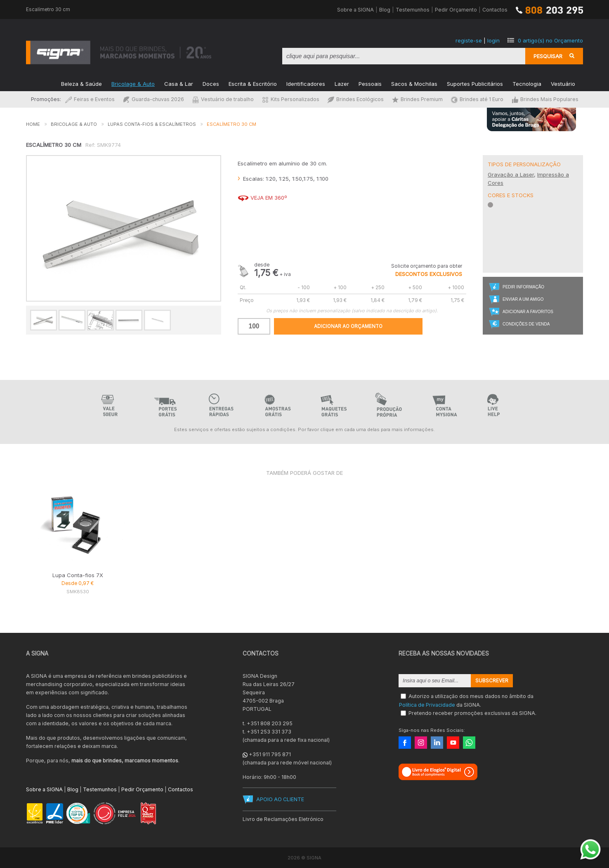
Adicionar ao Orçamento (348, 326)
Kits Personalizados (291, 99)
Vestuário (563, 83)
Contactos (495, 10)
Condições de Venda (526, 324)
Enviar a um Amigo (523, 299)
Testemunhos (413, 10)
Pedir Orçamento (456, 10)
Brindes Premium (417, 99)
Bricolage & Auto (133, 83)
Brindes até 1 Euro (477, 99)
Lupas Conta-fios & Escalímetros (152, 124)
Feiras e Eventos (90, 99)
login (493, 40)
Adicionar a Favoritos (528, 312)
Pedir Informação (523, 287)
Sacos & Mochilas (414, 83)
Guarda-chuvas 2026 (153, 99)
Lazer (342, 83)
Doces (211, 83)
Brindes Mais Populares (545, 99)
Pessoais (370, 83)
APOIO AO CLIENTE (280, 799)
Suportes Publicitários (475, 83)
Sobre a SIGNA (355, 10)
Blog (385, 10)
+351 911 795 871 (270, 754)
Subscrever (492, 681)
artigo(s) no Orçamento (550, 40)
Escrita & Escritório (253, 83)
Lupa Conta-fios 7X (78, 575)
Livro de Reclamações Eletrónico (283, 819)
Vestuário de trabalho (223, 99)
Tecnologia (527, 83)
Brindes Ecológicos (356, 99)
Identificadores (306, 83)
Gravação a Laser (511, 175)
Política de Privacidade (427, 704)
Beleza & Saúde (81, 83)
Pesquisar (548, 56)
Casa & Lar (179, 83)
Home (33, 124)
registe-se (469, 40)
